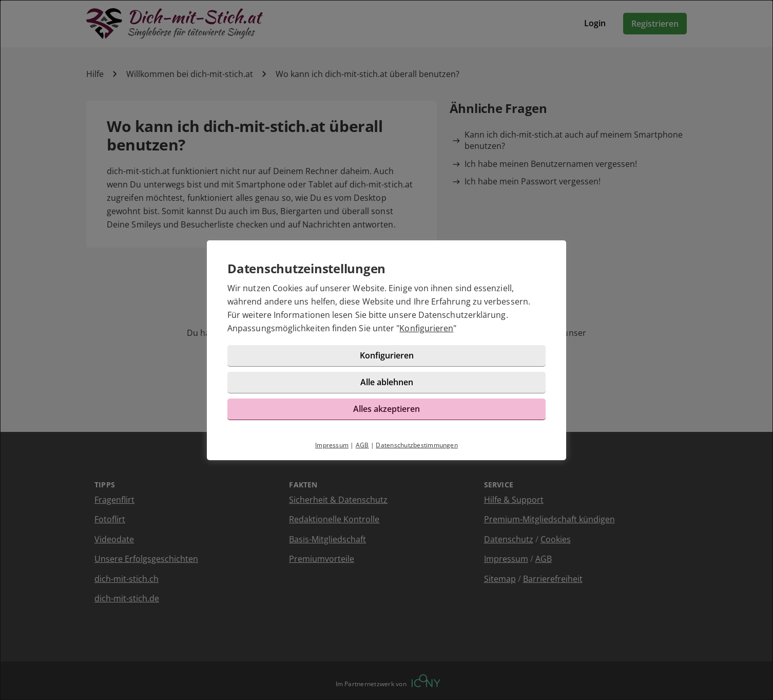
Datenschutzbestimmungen (417, 445)
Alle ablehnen (387, 382)
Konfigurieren (426, 328)
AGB (362, 445)
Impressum (332, 445)
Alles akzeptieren (386, 409)
